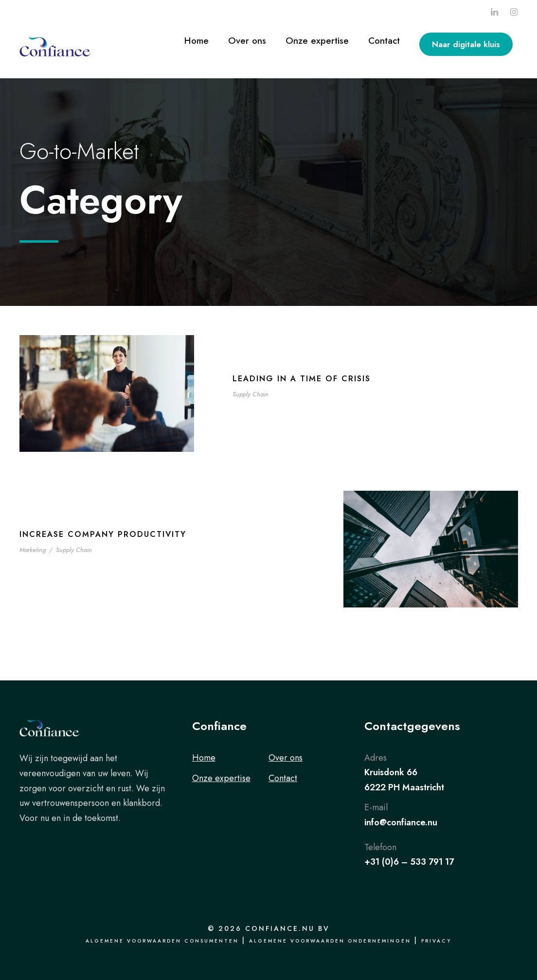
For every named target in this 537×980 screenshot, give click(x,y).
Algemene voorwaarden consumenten (162, 941)
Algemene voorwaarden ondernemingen (330, 941)
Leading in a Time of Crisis (302, 379)
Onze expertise (317, 41)
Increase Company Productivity (103, 534)
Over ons (247, 41)
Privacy (436, 941)
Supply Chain (251, 394)
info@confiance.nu (401, 822)
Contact (384, 41)
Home (197, 41)
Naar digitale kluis (466, 44)
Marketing (33, 550)
